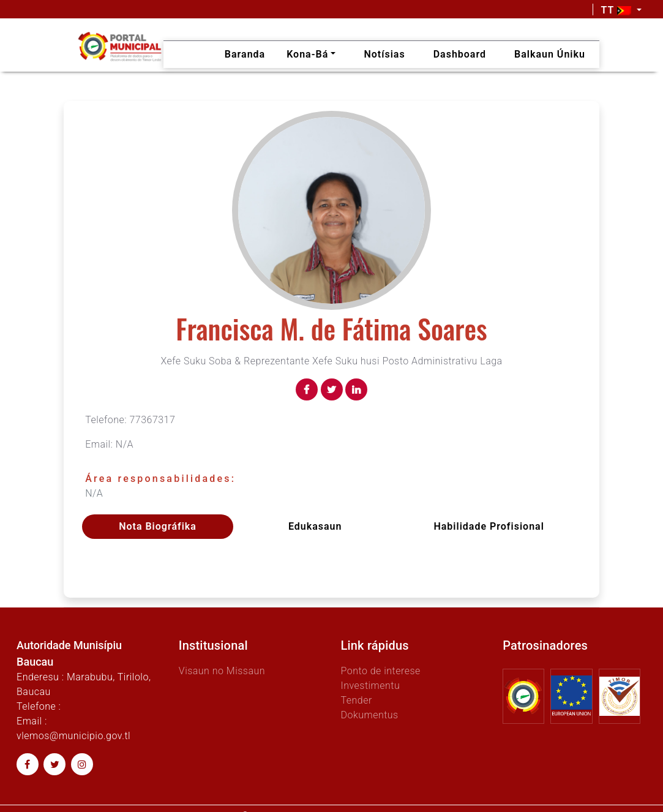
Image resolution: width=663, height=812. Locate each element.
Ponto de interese (380, 671)
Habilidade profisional (489, 526)
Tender (356, 700)
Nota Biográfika (158, 526)
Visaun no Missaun (222, 671)
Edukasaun (315, 526)
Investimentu (370, 686)
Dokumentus (369, 715)
